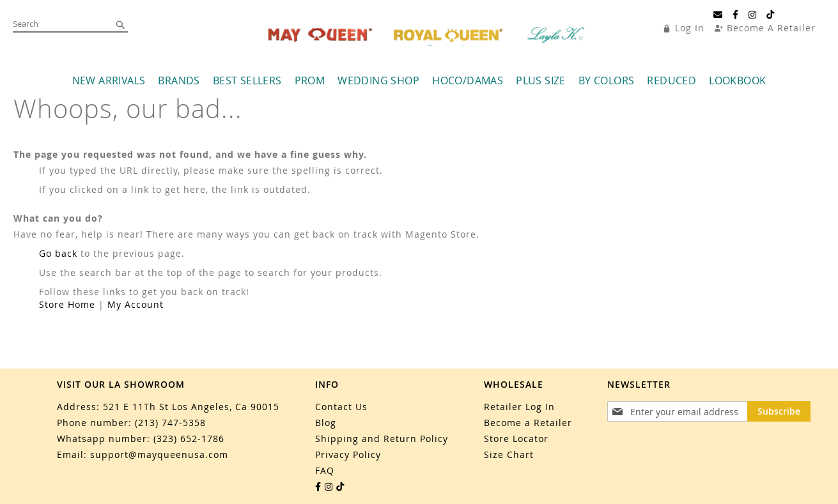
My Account (136, 304)
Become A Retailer (771, 28)
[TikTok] (771, 15)
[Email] (718, 15)
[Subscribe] (779, 411)
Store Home (67, 304)
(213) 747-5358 (170, 423)
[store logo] (428, 35)
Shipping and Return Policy (382, 439)
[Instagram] (753, 15)
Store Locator (516, 439)
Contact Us (341, 407)
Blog (326, 423)
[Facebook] (736, 15)
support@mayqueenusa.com (159, 454)
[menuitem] (109, 81)
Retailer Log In (519, 407)
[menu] (419, 81)
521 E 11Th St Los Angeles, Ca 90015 (191, 407)
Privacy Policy (348, 454)
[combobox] (70, 24)
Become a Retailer (528, 423)
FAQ (325, 470)
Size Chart (509, 454)
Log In (690, 28)
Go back (58, 253)
